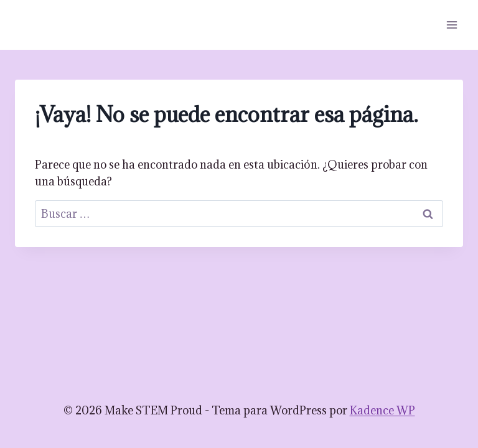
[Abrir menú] (452, 25)
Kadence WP (382, 410)
